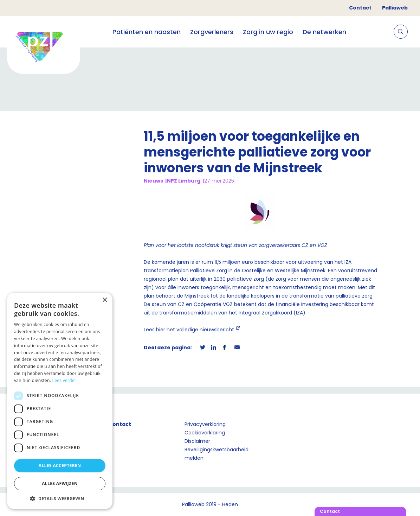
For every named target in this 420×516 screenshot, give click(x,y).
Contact (360, 8)
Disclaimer (197, 441)
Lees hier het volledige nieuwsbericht (189, 330)
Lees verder (64, 380)
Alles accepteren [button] (60, 466)
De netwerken (324, 32)
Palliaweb (395, 8)
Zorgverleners (212, 32)
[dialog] (60, 401)
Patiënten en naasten (147, 32)
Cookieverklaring (205, 433)
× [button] (105, 300)
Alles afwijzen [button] (60, 483)
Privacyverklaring (205, 424)
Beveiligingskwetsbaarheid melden (217, 454)
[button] (60, 498)
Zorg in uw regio (268, 32)
